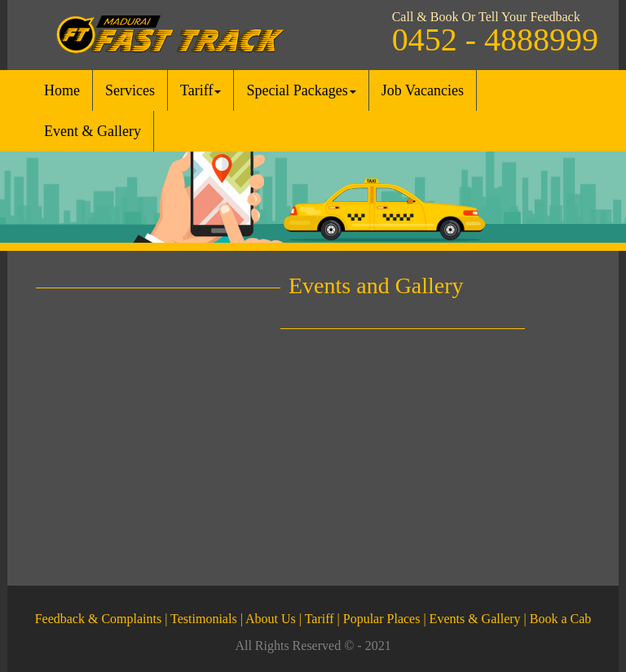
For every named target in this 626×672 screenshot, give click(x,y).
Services (130, 90)
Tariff (201, 90)
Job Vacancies (423, 90)
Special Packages (301, 90)
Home (62, 90)
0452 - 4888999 (495, 40)
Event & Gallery (93, 131)
